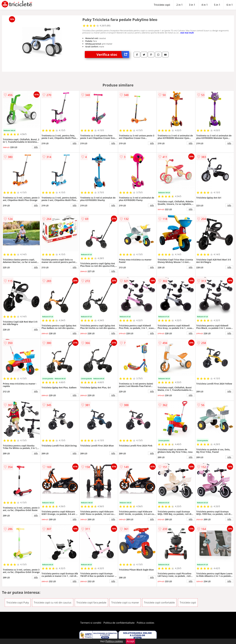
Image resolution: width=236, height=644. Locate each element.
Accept (130, 641)
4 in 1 (205, 5)
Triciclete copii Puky (18, 603)
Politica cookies (146, 623)
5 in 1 (217, 5)
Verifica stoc (113, 54)
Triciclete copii (162, 5)
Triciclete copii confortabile (159, 603)
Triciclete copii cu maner (125, 603)
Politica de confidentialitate (119, 623)
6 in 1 (230, 5)
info (36, 147)
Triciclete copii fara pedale (91, 603)
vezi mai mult (187, 33)
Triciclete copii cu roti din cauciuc (53, 603)
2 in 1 (180, 5)
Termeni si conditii (91, 623)
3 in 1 (192, 5)
